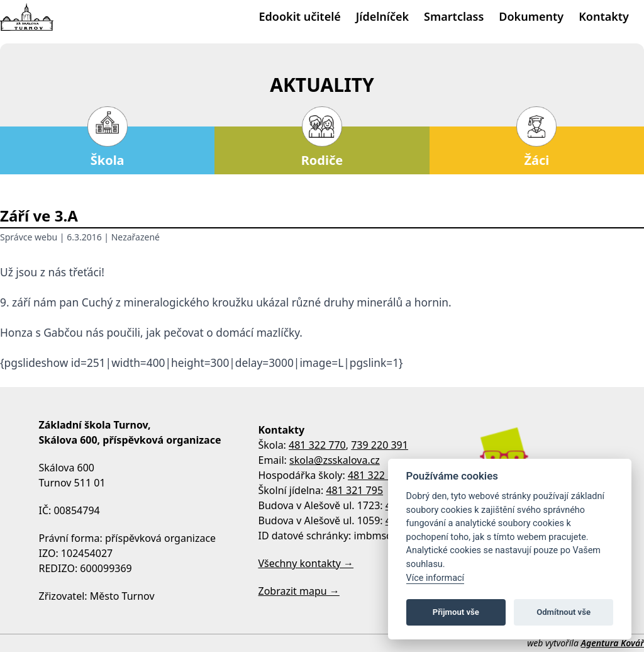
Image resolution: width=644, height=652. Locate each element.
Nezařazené (136, 237)
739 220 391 (380, 445)
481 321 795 (354, 490)
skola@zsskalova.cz (335, 460)
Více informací (436, 578)
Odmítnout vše (563, 612)
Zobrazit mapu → (299, 591)
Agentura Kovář (613, 643)
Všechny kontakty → (306, 563)
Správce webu (29, 237)
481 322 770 (317, 445)
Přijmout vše (456, 612)
